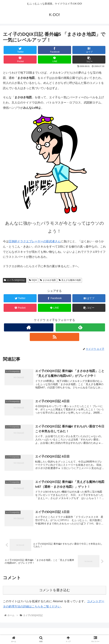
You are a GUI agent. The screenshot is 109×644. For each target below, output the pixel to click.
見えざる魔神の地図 (70, 280)
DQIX (33, 280)
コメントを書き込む (55, 590)
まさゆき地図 (48, 280)
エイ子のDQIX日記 (15, 280)
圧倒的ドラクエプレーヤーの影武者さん (35, 241)
